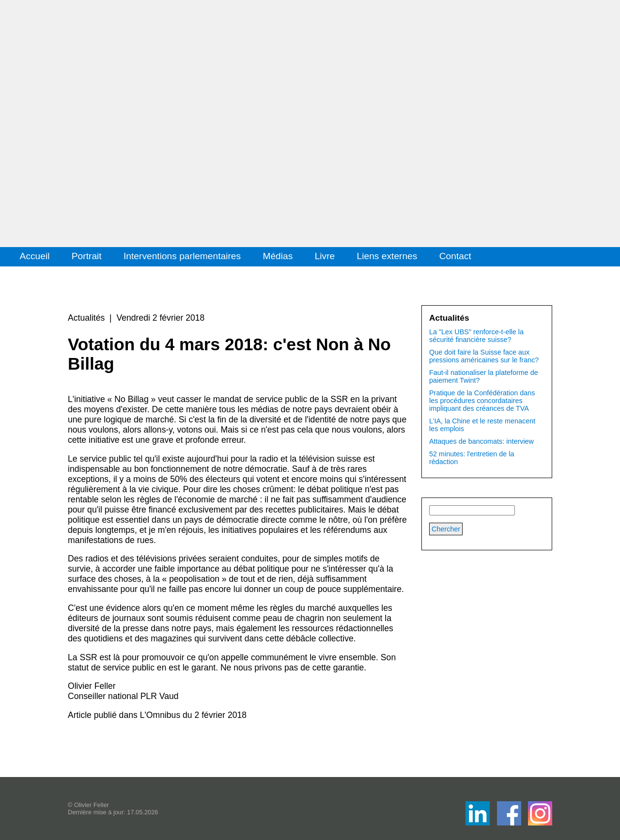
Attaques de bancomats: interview (481, 441)
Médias (278, 256)
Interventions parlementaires (182, 256)
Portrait (87, 256)
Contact (455, 256)
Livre (325, 256)
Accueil (35, 256)
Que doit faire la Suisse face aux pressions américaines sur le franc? (484, 356)
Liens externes (387, 256)
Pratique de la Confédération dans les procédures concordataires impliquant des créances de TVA (482, 401)
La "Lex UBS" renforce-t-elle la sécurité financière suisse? (476, 336)
